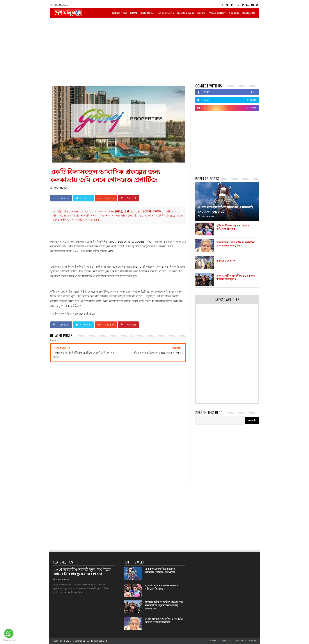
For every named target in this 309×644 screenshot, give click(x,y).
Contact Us (249, 13)
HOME (134, 13)
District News (119, 13)
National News (165, 13)
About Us (234, 13)
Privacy (239, 641)
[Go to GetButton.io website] (9, 640)
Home (213, 641)
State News (147, 13)
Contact (252, 641)
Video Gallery (218, 13)
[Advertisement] (154, 51)
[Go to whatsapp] (9, 633)
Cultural (201, 13)
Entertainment (185, 13)
